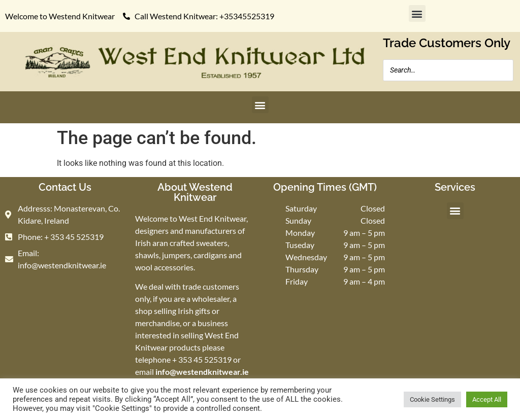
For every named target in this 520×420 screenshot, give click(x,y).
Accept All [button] (487, 399)
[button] (417, 13)
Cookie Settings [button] (432, 399)
